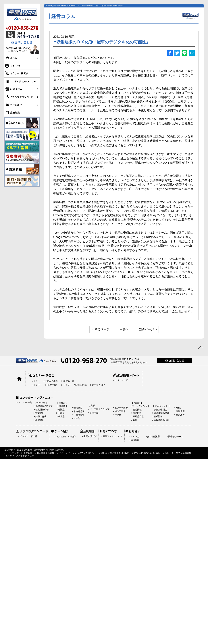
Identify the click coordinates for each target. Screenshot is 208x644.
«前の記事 (100, 329)
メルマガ (135, 437)
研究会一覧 (68, 381)
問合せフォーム (175, 437)
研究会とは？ (98, 385)
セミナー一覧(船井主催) (45, 385)
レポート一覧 (121, 380)
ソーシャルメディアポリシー (82, 453)
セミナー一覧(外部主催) (75, 385)
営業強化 (40, 413)
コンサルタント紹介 (65, 437)
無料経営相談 (153, 437)
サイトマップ (12, 453)
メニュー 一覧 (25, 402)
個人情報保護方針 (45, 453)
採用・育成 (41, 417)
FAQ (61, 453)
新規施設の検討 (161, 420)
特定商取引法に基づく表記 (147, 453)
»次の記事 (148, 329)
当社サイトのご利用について (19, 456)
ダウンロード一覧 (28, 436)
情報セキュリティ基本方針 (178, 453)
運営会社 (27, 453)
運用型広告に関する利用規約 (115, 453)
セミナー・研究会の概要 (45, 381)
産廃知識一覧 (90, 436)
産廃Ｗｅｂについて (112, 436)
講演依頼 (135, 440)
